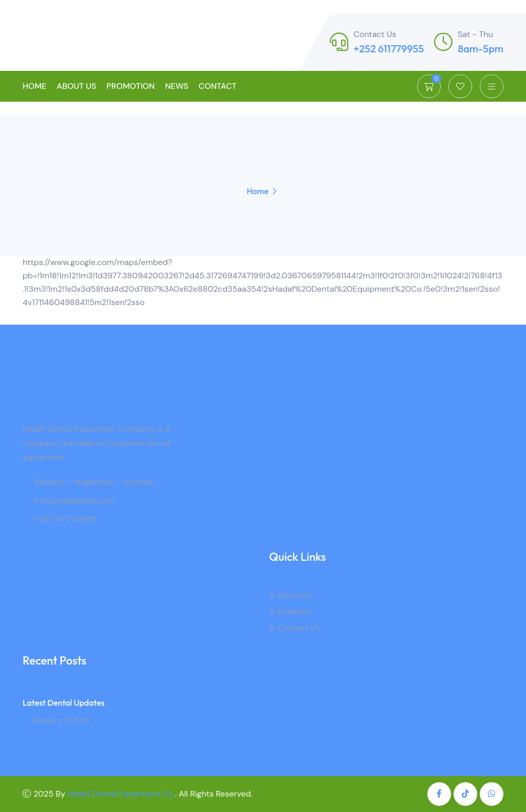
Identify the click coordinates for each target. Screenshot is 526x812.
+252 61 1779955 (66, 519)
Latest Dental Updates (64, 703)
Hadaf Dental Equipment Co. (121, 794)
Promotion (130, 86)
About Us (76, 86)
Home (34, 86)
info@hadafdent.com (74, 501)
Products (295, 611)
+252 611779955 (389, 49)
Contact (218, 86)
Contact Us (299, 628)
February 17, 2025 (56, 720)
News (176, 86)
